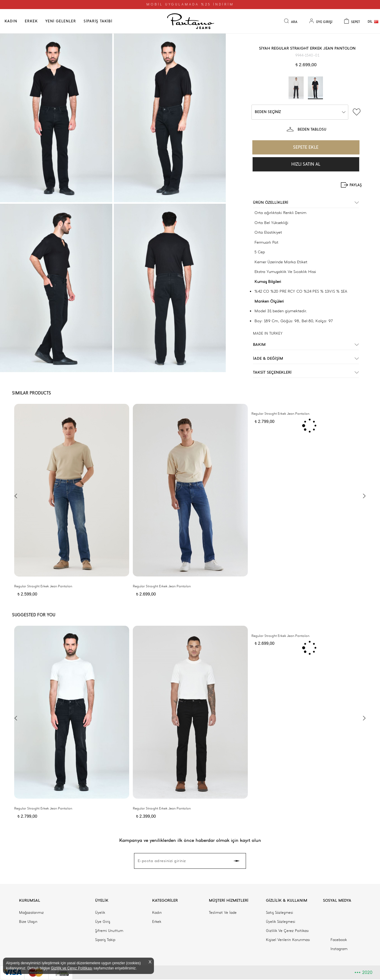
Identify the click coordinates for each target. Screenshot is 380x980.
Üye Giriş (103, 922)
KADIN (11, 21)
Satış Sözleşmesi (279, 913)
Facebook (339, 940)
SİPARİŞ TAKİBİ (98, 21)
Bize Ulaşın (28, 922)
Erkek (157, 922)
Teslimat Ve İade (223, 913)
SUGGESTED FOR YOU (34, 615)
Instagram (339, 949)
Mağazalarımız (31, 913)
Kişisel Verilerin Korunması (288, 940)
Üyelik (100, 913)
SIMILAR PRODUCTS (32, 393)
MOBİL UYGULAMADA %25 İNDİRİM (190, 4)
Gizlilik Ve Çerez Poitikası (287, 931)
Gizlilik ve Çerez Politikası (72, 968)
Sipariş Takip (105, 940)
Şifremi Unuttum (109, 931)
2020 (363, 972)
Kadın (157, 913)
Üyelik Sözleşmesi (281, 922)
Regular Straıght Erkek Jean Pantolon (43, 586)
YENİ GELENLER (61, 21)
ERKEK (31, 21)
